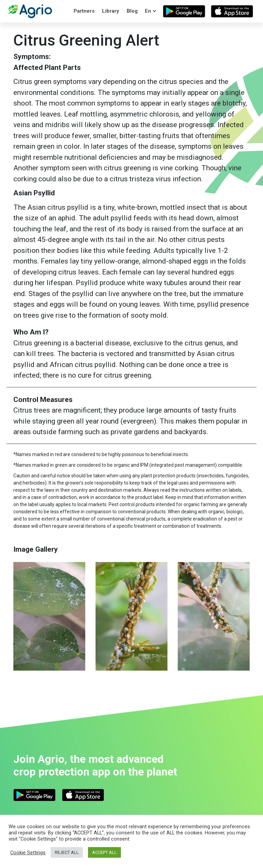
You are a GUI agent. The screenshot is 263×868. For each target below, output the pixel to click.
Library (111, 11)
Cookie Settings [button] (28, 853)
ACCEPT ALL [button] (104, 852)
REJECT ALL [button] (67, 852)
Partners (84, 11)
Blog (132, 11)
